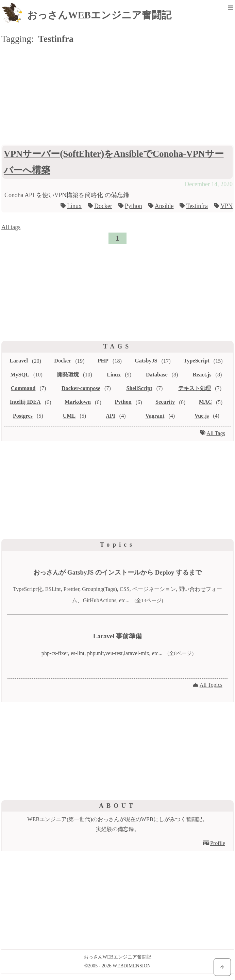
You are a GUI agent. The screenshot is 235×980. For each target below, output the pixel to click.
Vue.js (202, 416)
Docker (103, 206)
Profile (218, 843)
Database (157, 375)
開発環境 (68, 375)
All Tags (216, 433)
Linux (74, 206)
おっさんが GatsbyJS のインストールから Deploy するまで (117, 572)
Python (133, 206)
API (111, 416)
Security (165, 402)
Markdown (78, 402)
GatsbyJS (146, 361)
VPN (226, 206)
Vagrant (155, 416)
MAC (205, 402)
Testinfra (197, 206)
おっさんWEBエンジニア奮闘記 (99, 15)
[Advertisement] (117, 101)
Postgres (23, 416)
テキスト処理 (195, 388)
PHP (103, 361)
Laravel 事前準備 (118, 636)
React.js (202, 375)
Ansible (164, 206)
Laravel (19, 361)
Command (23, 388)
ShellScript (139, 388)
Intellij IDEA (25, 402)
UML (69, 416)
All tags (11, 227)
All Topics (211, 685)
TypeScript (197, 361)
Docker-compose (81, 388)
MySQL (20, 375)
